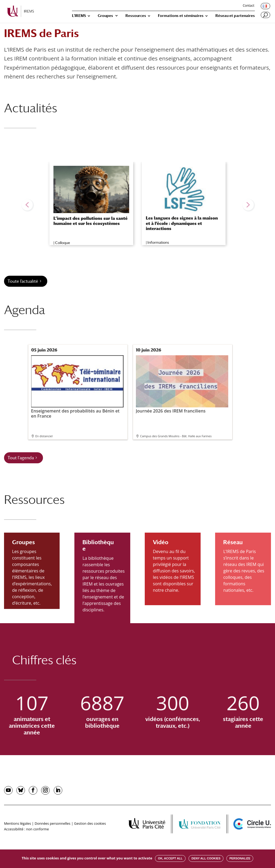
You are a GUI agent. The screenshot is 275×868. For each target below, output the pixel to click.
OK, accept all (170, 858)
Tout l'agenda (21, 458)
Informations (158, 242)
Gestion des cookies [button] (90, 823)
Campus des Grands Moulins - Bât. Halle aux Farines (176, 436)
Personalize (240, 858)
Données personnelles (53, 823)
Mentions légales (17, 823)
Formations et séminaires (181, 16)
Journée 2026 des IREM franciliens (182, 384)
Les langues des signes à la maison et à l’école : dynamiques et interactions (182, 223)
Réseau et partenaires (235, 16)
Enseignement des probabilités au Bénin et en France (77, 387)
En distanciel (44, 436)
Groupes (105, 16)
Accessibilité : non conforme (26, 829)
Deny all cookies (206, 858)
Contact (249, 6)
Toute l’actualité (23, 281)
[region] (137, 205)
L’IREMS (79, 16)
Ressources (136, 16)
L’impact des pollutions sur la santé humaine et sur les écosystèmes (91, 221)
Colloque (63, 243)
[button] (27, 205)
